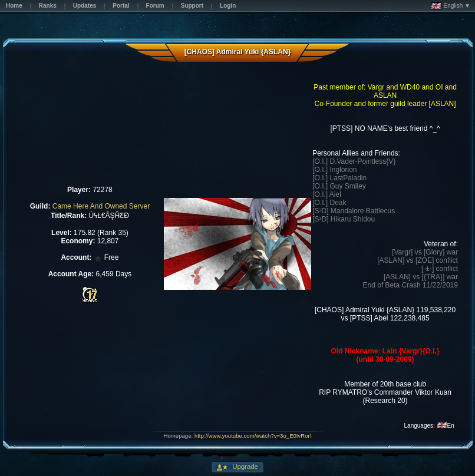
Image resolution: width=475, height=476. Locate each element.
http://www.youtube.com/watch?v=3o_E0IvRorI (253, 436)
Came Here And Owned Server (101, 206)
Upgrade (244, 467)
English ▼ (451, 6)
